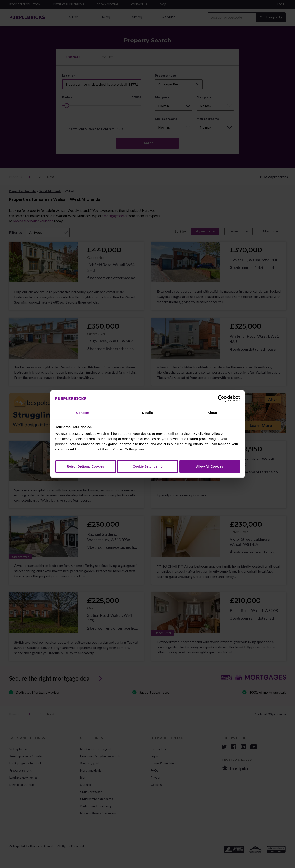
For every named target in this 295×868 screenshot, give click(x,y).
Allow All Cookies (210, 466)
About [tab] (212, 413)
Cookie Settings (148, 466)
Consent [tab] (83, 413)
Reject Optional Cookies (85, 466)
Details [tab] (147, 413)
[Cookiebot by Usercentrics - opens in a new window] (221, 398)
